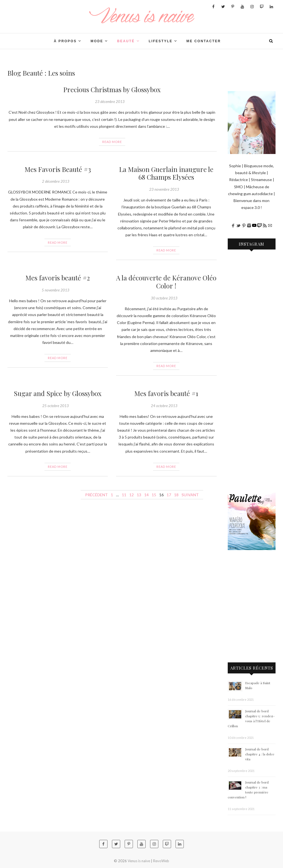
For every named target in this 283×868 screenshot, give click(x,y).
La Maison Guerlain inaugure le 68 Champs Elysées (166, 173)
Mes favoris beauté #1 (166, 393)
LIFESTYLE (161, 41)
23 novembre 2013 (164, 189)
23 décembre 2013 (110, 102)
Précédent (96, 495)
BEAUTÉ (126, 41)
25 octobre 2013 (56, 406)
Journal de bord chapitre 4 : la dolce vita (260, 754)
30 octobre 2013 (164, 298)
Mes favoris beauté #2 (58, 278)
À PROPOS (65, 41)
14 (146, 495)
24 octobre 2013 (164, 406)
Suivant (190, 495)
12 (132, 495)
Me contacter (204, 41)
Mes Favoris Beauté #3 (58, 169)
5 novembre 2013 (56, 290)
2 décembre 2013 (56, 181)
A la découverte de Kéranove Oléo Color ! (166, 282)
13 (139, 495)
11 (124, 495)
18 (176, 495)
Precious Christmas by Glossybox (112, 89)
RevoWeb (161, 861)
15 (154, 495)
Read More (112, 142)
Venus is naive (139, 861)
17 (169, 495)
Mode (97, 41)
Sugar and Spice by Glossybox (58, 393)
